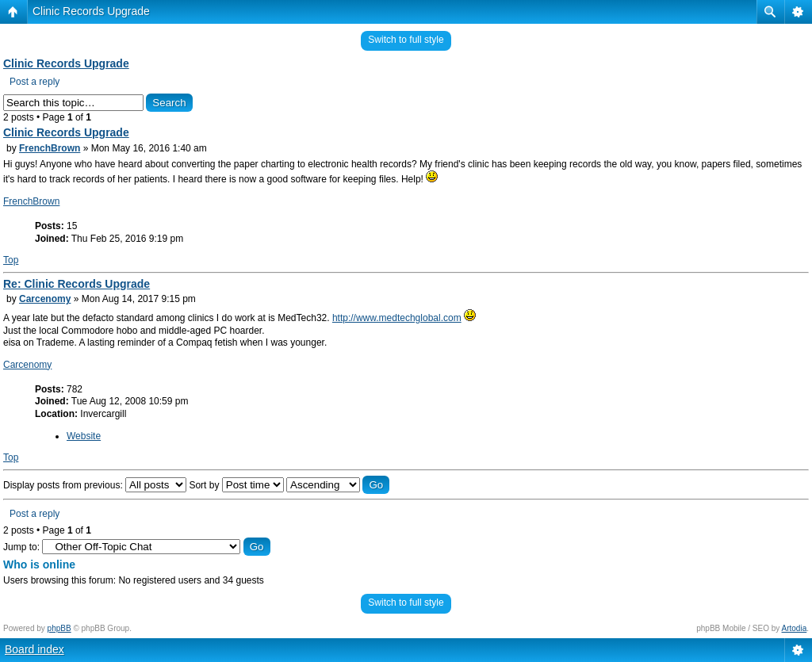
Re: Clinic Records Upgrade (77, 284)
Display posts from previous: (95, 485)
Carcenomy (45, 299)
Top (11, 260)
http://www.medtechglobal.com (397, 318)
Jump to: (21, 547)
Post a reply (34, 82)
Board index (34, 649)
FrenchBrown (50, 148)
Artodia (795, 628)
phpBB (59, 628)
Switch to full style (406, 40)
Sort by (236, 485)
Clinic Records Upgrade (91, 11)
